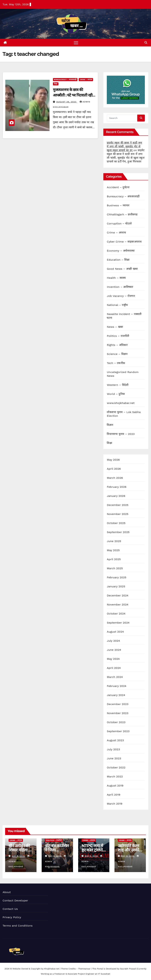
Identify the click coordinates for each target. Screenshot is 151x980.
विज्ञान (110, 425)
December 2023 (118, 704)
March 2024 (115, 677)
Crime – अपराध (86, 80)
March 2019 (115, 804)
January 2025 (116, 586)
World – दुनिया (116, 394)
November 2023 (117, 713)
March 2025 (115, 568)
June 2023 (114, 758)
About (7, 892)
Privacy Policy (12, 917)
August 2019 (115, 786)
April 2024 (114, 668)
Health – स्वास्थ (116, 278)
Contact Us (10, 909)
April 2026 (114, 469)
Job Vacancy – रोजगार (121, 296)
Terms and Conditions (18, 926)
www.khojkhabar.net (121, 403)
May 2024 (113, 659)
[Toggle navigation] (76, 43)
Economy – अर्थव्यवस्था (121, 251)
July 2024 (113, 641)
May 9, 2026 (19, 856)
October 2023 (116, 722)
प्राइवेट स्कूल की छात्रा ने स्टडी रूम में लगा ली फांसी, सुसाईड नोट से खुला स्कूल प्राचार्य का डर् (124, 146)
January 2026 (116, 496)
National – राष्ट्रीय (117, 305)
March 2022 (115, 777)
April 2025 (114, 559)
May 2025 (113, 550)
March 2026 (115, 478)
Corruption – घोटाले (119, 223)
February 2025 (117, 577)
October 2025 (116, 523)
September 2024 (118, 623)
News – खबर (115, 327)
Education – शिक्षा (118, 260)
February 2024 (117, 686)
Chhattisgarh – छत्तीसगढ (122, 214)
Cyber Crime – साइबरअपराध (124, 242)
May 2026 (113, 460)
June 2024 (114, 650)
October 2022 (116, 767)
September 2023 (118, 731)
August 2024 (115, 632)
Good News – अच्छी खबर (122, 269)
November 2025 (117, 514)
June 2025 (114, 541)
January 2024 (116, 695)
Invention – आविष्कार (120, 287)
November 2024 (117, 605)
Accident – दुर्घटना (118, 187)
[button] (146, 43)
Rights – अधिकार (117, 345)
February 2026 (117, 487)
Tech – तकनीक (116, 363)
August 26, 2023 (67, 102)
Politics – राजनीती (118, 336)
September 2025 (118, 532)
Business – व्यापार (118, 205)
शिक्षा (56, 84)
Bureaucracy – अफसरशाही (65, 80)
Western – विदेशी (118, 385)
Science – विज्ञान (117, 354)
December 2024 (118, 595)
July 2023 (113, 749)
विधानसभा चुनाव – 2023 (121, 434)
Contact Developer (15, 900)
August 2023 (115, 740)
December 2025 (118, 505)
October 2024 (116, 614)
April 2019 (114, 795)
